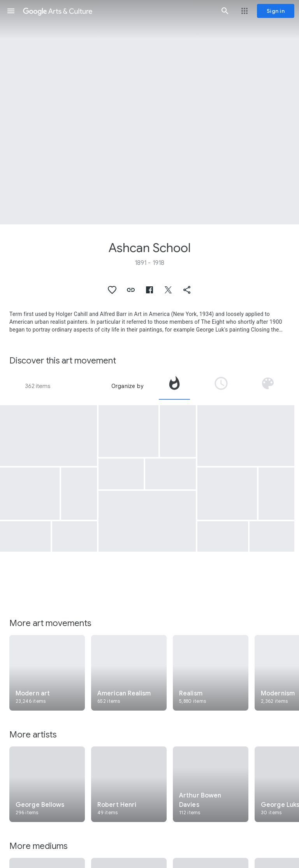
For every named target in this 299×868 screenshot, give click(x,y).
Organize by (127, 386)
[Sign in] (276, 11)
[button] (11, 11)
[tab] (174, 386)
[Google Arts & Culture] (118, 11)
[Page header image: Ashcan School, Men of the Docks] (149, 112)
